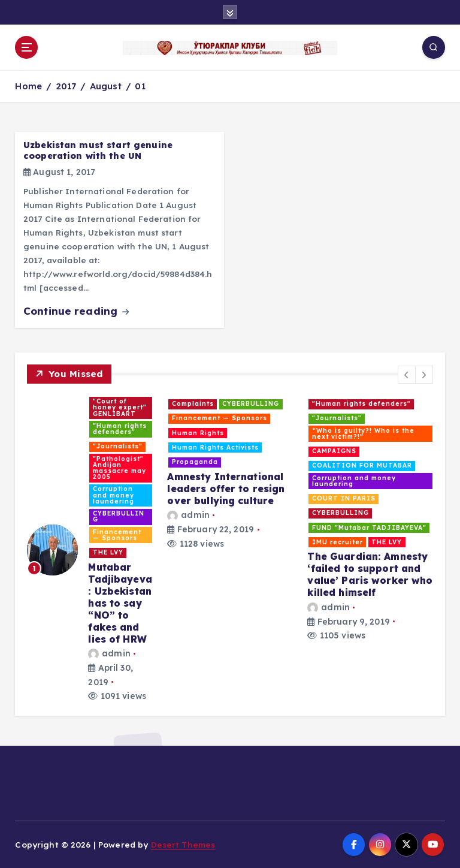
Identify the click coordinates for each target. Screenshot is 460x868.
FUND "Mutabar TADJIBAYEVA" (369, 528)
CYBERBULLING (119, 516)
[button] (407, 375)
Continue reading (76, 311)
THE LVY (108, 552)
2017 (66, 86)
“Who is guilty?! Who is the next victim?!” (363, 434)
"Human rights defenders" (120, 429)
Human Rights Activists (215, 447)
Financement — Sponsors (117, 535)
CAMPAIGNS (334, 451)
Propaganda (195, 462)
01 (140, 86)
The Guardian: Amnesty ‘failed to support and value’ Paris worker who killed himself (370, 574)
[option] (90, 550)
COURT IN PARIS (344, 498)
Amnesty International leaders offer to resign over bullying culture (226, 489)
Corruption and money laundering (114, 495)
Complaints (193, 404)
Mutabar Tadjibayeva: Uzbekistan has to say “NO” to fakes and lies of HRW (120, 603)
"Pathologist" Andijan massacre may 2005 (119, 468)
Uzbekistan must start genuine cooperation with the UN (98, 150)
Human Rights (198, 433)
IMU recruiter (338, 542)
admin (109, 653)
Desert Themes (183, 844)
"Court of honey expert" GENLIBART (120, 407)
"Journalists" (118, 446)
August (106, 86)
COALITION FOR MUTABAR (362, 465)
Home (28, 86)
